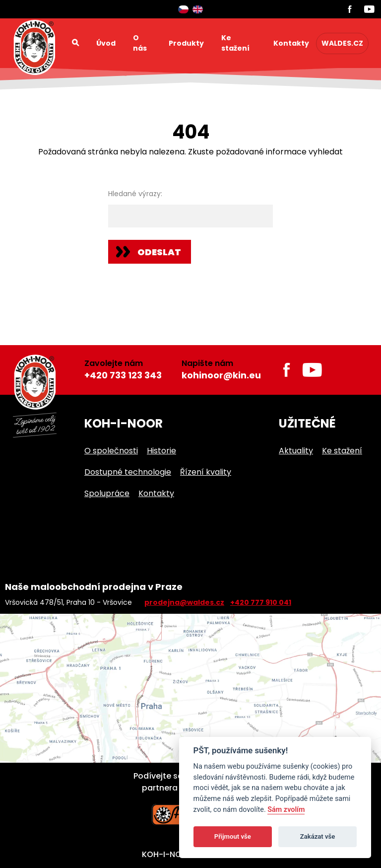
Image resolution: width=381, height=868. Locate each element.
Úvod (106, 43)
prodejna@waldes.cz (184, 602)
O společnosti (111, 451)
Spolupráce (107, 493)
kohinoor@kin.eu (221, 375)
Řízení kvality (206, 472)
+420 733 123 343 (123, 375)
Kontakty (291, 43)
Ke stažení (235, 43)
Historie (161, 451)
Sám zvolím (286, 810)
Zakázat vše (318, 836)
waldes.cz (342, 43)
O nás (140, 43)
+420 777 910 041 (261, 602)
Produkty (186, 43)
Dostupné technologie (128, 472)
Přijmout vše (233, 836)
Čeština (183, 9)
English (198, 9)
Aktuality (296, 451)
